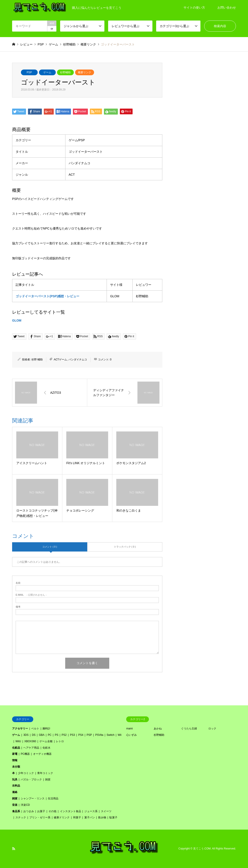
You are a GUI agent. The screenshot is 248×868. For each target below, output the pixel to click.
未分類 (16, 767)
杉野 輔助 (37, 360)
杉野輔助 (65, 72)
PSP (29, 72)
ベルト (35, 729)
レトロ (60, 741)
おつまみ (29, 811)
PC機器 (25, 754)
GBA (42, 735)
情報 (15, 760)
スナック (21, 817)
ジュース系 (91, 811)
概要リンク (85, 72)
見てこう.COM (202, 849)
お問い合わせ (227, 8)
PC (50, 735)
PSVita (99, 735)
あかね (158, 729)
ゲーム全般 (46, 741)
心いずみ (131, 735)
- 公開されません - (31, 595)
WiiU (18, 741)
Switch (110, 735)
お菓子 (41, 811)
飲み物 (102, 817)
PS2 (64, 735)
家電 (15, 754)
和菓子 (77, 817)
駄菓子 (113, 817)
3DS (26, 735)
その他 (52, 811)
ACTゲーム (60, 360)
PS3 (73, 735)
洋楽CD (25, 805)
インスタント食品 (70, 811)
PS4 (81, 735)
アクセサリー (20, 729)
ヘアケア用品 (31, 748)
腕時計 (46, 729)
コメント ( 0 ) (50, 547)
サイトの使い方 (194, 8)
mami (129, 729)
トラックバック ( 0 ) (125, 547)
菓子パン (90, 817)
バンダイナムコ (78, 360)
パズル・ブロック (31, 780)
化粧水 (46, 748)
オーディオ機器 (42, 754)
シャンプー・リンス (33, 798)
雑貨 (48, 780)
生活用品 (53, 798)
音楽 (15, 805)
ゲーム (47, 72)
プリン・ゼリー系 (40, 817)
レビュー (26, 44)
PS (57, 735)
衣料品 (16, 786)
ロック (212, 729)
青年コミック (45, 773)
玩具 (15, 780)
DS (34, 735)
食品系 (16, 811)
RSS (14, 849)
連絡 (15, 792)
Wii (119, 735)
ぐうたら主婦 (189, 729)
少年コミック (26, 773)
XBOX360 (30, 741)
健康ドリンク (62, 817)
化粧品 (16, 748)
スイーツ (106, 811)
